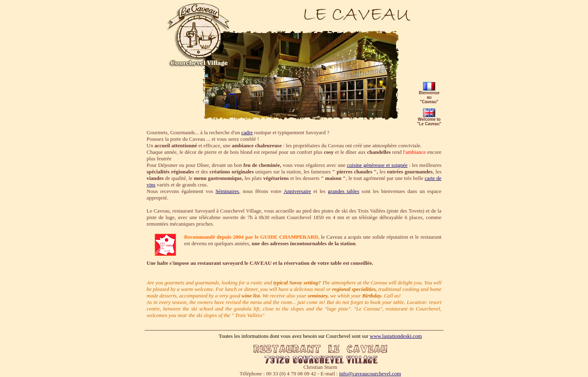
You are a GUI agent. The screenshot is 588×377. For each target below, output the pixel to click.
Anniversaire (297, 191)
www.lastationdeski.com (396, 336)
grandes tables (344, 191)
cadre (247, 132)
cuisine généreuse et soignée (378, 165)
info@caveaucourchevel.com (370, 374)
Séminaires (227, 191)
